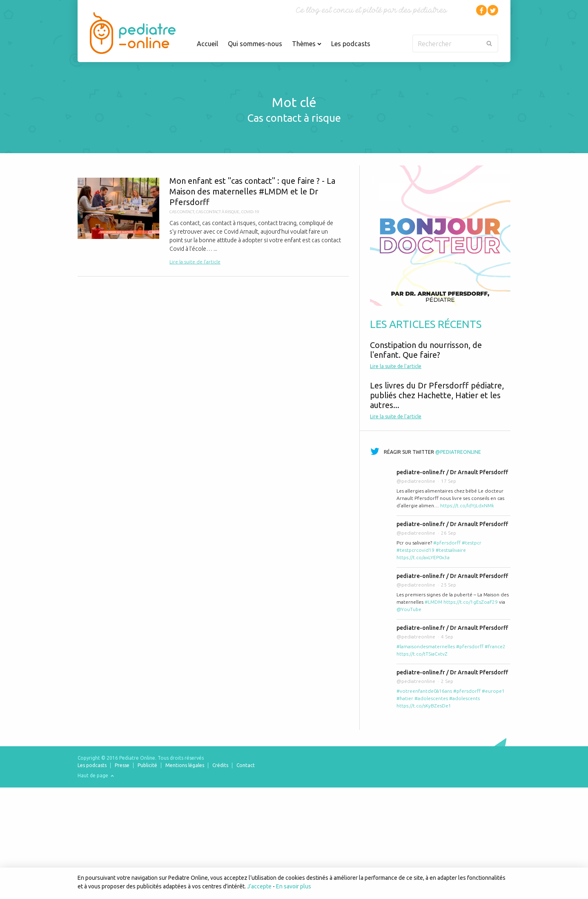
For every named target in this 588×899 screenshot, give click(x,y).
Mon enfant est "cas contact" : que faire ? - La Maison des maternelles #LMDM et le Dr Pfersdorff (213, 221)
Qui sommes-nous (255, 44)
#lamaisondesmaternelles (426, 646)
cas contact (182, 212)
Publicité (147, 765)
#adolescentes (431, 698)
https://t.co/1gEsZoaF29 (471, 602)
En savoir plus (294, 886)
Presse (122, 765)
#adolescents (464, 698)
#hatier (405, 698)
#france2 (495, 646)
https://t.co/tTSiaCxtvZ (422, 654)
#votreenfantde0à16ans (424, 691)
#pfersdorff (447, 543)
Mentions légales (185, 765)
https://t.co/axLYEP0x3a (423, 557)
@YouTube (409, 609)
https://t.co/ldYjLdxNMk (467, 505)
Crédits (220, 765)
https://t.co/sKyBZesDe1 (424, 706)
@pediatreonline (458, 452)
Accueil (207, 44)
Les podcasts (351, 44)
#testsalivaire (451, 550)
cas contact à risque (218, 212)
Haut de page (96, 775)
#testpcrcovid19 (415, 550)
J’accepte (259, 886)
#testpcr (472, 543)
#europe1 (493, 691)
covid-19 (250, 212)
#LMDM (433, 602)
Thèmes (307, 44)
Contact (246, 765)
